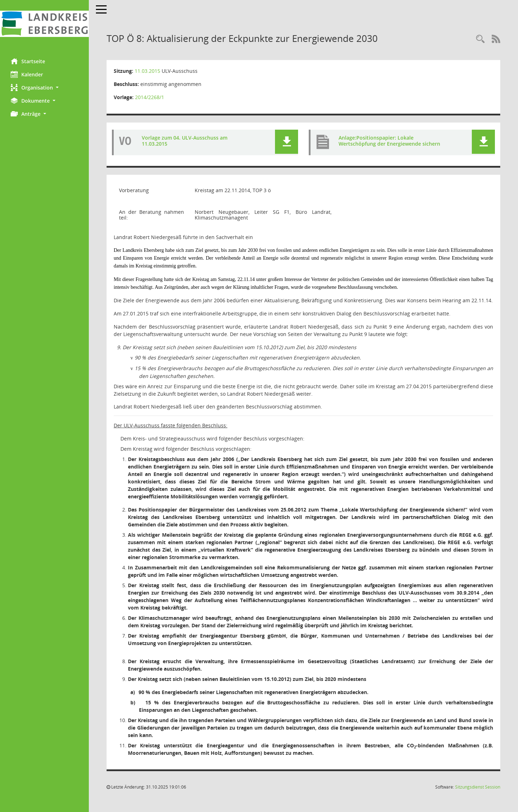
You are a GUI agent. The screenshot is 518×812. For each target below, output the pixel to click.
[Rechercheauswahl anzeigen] (480, 39)
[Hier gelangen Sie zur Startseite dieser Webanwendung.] (44, 24)
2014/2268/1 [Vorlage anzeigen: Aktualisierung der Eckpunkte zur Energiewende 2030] (150, 97)
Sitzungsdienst (478, 787)
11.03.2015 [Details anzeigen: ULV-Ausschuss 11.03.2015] (147, 71)
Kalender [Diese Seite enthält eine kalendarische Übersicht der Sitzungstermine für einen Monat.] (27, 74)
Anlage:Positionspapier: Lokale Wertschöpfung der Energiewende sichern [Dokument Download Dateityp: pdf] (389, 141)
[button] (44, 88)
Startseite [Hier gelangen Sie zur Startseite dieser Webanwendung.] (28, 61)
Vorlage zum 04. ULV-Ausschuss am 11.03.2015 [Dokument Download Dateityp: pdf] (185, 141)
